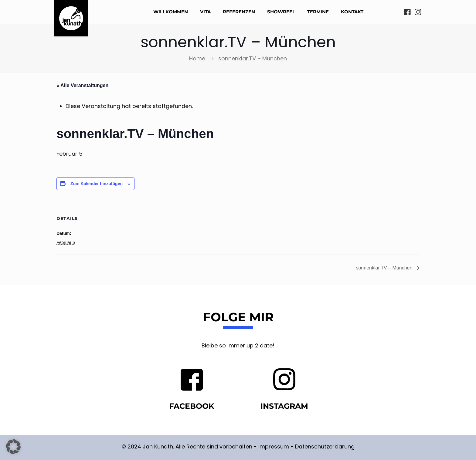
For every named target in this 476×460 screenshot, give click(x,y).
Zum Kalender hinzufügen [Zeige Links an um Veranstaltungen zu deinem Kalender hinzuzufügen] (97, 184)
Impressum (274, 446)
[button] (13, 447)
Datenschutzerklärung (325, 446)
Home (197, 58)
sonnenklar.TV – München (385, 268)
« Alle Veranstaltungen (82, 85)
